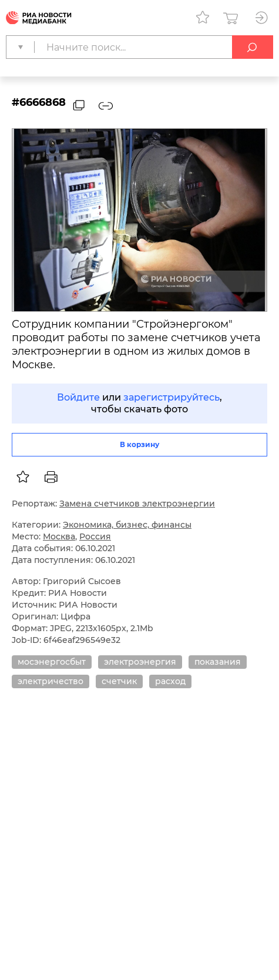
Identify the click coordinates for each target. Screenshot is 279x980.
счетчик (119, 681)
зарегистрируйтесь (172, 397)
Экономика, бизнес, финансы (127, 525)
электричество (51, 681)
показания (218, 662)
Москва (59, 536)
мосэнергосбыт (52, 662)
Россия (95, 536)
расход (170, 681)
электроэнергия (140, 662)
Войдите (78, 397)
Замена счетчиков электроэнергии (137, 504)
